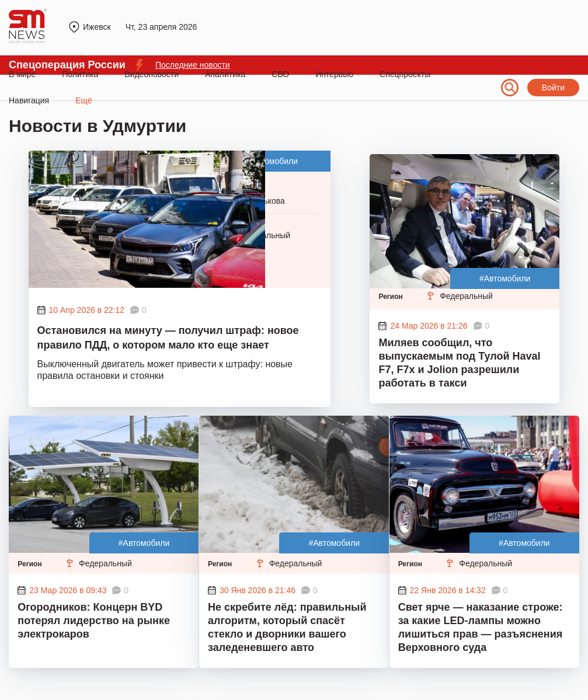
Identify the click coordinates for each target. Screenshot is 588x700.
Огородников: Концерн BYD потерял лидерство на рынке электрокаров (94, 621)
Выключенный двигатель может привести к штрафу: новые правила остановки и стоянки (165, 370)
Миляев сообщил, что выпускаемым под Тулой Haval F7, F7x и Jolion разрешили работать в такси (459, 363)
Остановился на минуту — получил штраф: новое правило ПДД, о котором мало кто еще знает (168, 338)
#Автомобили (273, 161)
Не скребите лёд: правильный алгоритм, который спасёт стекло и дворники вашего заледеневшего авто (287, 627)
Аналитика (225, 74)
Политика (80, 74)
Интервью (334, 74)
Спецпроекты (405, 74)
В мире (22, 74)
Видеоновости (152, 74)
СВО (280, 74)
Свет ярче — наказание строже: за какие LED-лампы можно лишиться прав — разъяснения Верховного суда (481, 627)
